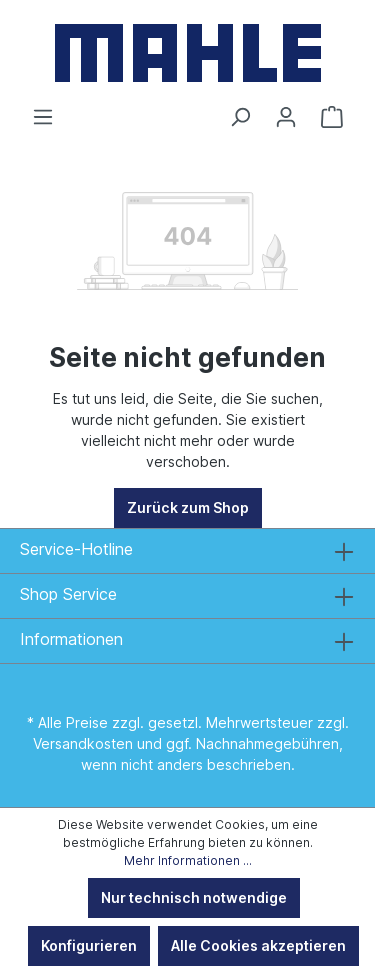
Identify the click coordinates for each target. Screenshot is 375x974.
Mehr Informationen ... (188, 860)
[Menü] (43, 117)
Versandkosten (83, 743)
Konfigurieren (89, 945)
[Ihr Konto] (286, 117)
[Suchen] (240, 117)
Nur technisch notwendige (194, 897)
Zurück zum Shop (188, 507)
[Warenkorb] (332, 117)
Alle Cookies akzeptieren (258, 945)
